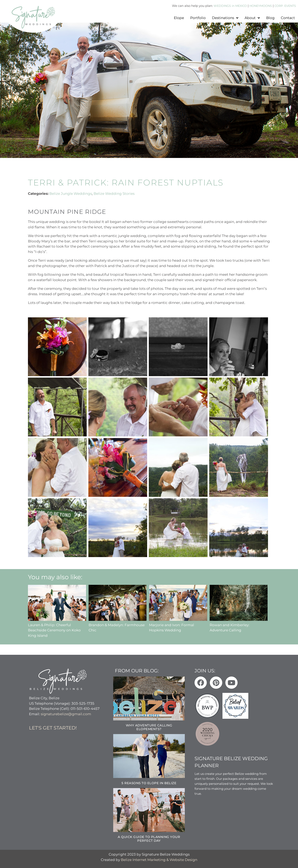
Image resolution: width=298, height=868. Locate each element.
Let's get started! (53, 728)
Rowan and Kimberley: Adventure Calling (239, 625)
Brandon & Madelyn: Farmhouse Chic (118, 625)
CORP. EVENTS (284, 6)
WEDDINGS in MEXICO (225, 6)
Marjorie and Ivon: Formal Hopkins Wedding (178, 625)
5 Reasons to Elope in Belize (149, 783)
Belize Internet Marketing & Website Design (159, 860)
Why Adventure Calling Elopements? (149, 727)
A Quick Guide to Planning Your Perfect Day (149, 839)
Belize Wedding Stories (114, 194)
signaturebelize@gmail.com (66, 714)
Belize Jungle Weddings (71, 194)
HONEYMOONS (258, 6)
